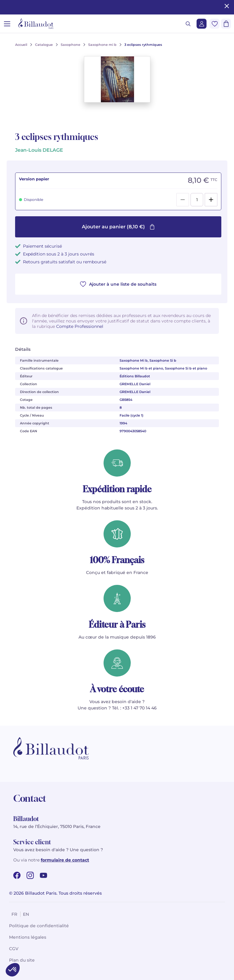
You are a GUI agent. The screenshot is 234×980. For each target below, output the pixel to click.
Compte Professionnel (80, 326)
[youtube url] (43, 875)
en (26, 914)
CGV (14, 949)
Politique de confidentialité (39, 926)
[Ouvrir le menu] (7, 24)
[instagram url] (30, 875)
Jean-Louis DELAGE (39, 150)
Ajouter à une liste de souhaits (118, 284)
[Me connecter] (202, 24)
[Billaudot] (36, 24)
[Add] (211, 200)
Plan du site (22, 960)
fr (14, 914)
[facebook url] (17, 875)
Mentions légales (28, 937)
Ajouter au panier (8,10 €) (118, 227)
